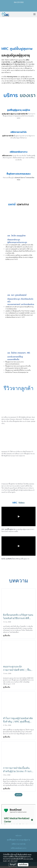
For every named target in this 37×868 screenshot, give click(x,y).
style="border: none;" (18, 814)
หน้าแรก (19, 835)
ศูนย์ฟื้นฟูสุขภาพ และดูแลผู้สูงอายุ (18, 840)
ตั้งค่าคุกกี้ (13, 865)
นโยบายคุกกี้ (14, 861)
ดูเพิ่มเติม (7, 636)
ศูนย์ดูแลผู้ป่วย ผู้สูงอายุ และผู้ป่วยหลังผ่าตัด (15, 114)
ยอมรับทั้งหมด (23, 865)
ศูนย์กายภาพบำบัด (8, 136)
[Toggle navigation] (34, 14)
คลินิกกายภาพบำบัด (19, 844)
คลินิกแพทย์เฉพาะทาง (19, 848)
